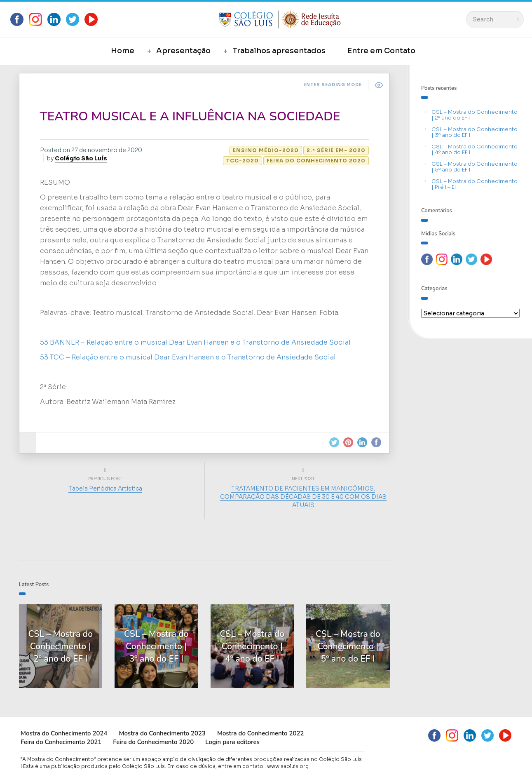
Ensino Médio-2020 (266, 150)
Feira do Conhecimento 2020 (316, 161)
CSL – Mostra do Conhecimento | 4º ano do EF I (475, 149)
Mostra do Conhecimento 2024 (64, 733)
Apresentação (183, 51)
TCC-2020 (243, 161)
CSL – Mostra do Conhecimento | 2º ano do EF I (475, 115)
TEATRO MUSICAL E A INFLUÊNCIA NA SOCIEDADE (190, 116)
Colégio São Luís (81, 158)
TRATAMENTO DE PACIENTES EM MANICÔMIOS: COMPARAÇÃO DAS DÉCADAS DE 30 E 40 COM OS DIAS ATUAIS (303, 497)
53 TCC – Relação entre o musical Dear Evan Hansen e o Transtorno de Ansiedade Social (188, 357)
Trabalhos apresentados (279, 51)
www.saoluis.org (288, 766)
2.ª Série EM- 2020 (336, 150)
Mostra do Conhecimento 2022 (260, 733)
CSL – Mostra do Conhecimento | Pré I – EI (475, 184)
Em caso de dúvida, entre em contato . (217, 766)
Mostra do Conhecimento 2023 (162, 733)
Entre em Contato (381, 51)
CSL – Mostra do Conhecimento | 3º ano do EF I (475, 132)
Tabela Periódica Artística (105, 488)
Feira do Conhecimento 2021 (61, 742)
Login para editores (232, 742)
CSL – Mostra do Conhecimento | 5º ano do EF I (475, 167)
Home (123, 51)
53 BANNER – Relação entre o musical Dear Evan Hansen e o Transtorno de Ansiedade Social (195, 342)
